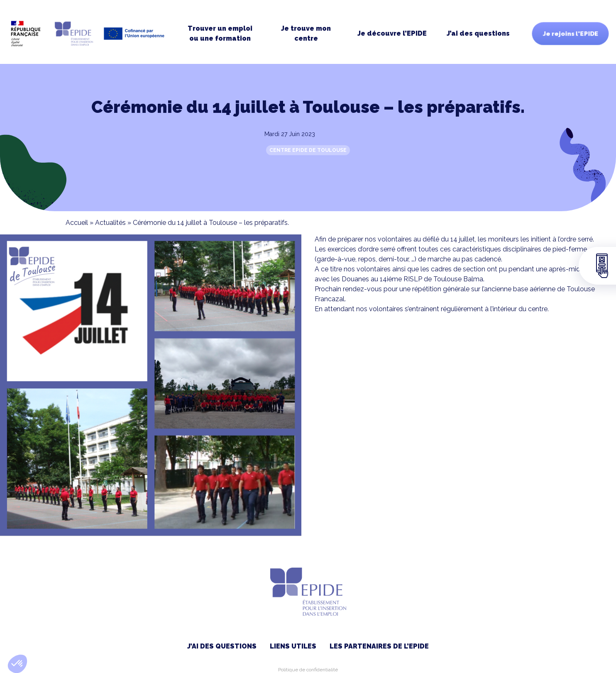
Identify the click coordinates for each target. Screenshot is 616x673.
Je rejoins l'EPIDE (570, 34)
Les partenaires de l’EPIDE (379, 646)
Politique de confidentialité (308, 670)
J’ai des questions (478, 33)
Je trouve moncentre (306, 33)
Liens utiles (293, 646)
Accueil (77, 223)
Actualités (110, 223)
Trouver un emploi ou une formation (220, 33)
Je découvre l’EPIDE (392, 33)
